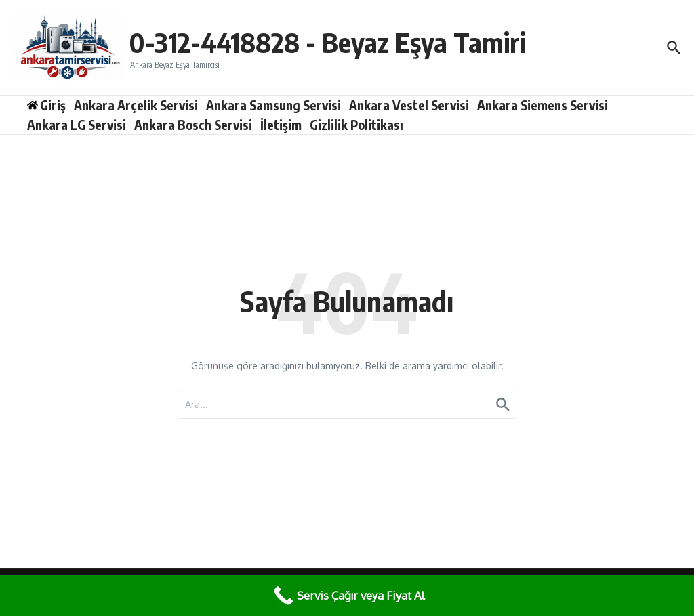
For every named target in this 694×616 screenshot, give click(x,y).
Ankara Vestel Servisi (409, 105)
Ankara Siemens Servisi (543, 105)
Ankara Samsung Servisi (273, 105)
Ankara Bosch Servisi (193, 125)
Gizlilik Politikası (356, 125)
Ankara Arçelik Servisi (136, 105)
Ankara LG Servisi (77, 125)
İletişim (281, 125)
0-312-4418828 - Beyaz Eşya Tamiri (327, 42)
